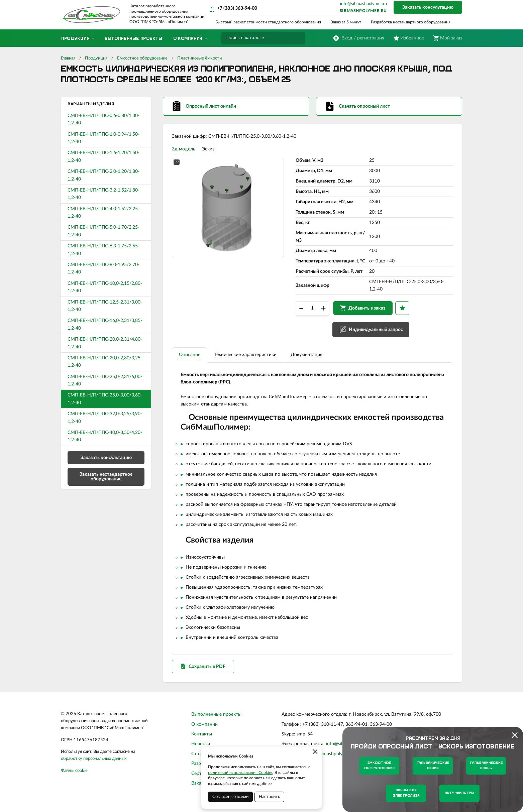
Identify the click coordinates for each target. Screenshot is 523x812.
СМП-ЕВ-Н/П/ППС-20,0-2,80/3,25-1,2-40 (105, 362)
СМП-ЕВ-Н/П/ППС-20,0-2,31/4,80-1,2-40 (105, 343)
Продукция (96, 58)
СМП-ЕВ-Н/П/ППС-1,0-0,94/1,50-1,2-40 (103, 138)
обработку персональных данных (94, 765)
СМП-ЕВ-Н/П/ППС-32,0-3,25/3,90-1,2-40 (105, 418)
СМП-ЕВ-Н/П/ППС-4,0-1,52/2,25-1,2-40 (103, 213)
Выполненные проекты (216, 721)
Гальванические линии (433, 766)
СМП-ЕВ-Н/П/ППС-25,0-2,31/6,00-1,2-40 (105, 380)
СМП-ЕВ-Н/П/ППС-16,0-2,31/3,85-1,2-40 (105, 324)
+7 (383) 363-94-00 (237, 8)
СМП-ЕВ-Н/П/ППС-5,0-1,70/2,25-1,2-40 (103, 231)
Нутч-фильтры (459, 793)
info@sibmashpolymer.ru (363, 4)
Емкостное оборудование (142, 58)
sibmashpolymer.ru (363, 11)
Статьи (199, 761)
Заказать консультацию (428, 7)
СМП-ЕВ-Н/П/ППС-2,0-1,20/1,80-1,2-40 (103, 175)
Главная (68, 58)
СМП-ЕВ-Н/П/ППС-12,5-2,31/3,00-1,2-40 (105, 306)
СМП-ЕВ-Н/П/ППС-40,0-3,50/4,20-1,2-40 (105, 436)
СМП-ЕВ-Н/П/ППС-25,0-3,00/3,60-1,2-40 (105, 399)
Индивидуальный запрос (377, 333)
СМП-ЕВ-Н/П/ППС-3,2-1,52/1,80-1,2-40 (103, 194)
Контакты (202, 741)
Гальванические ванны (486, 766)
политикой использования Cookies (240, 773)
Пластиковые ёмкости (199, 58)
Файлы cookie (74, 777)
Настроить (269, 797)
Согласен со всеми (230, 797)
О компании (204, 731)
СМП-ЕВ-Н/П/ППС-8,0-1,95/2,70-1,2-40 (103, 268)
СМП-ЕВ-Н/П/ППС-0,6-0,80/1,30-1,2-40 (103, 119)
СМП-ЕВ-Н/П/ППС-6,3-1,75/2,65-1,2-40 (103, 250)
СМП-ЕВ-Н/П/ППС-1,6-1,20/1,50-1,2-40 (103, 156)
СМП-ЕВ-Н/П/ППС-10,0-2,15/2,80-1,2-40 (105, 287)
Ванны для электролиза (406, 793)
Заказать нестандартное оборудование (106, 477)
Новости (201, 750)
